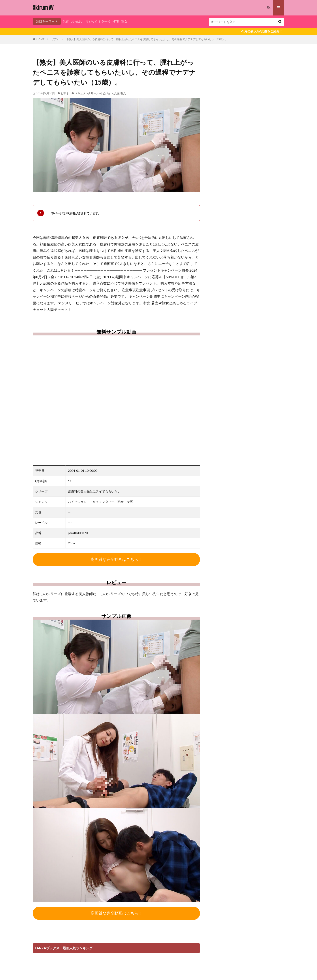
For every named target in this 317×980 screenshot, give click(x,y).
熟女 (124, 21)
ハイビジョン (105, 93)
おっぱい (77, 21)
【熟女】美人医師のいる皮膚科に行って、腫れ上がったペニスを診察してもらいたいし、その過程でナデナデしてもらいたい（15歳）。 (147, 39)
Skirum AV (43, 8)
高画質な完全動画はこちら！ (116, 559)
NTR (116, 21)
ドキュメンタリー (85, 93)
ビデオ (55, 39)
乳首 (66, 21)
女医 (117, 93)
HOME (41, 39)
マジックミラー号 (98, 21)
